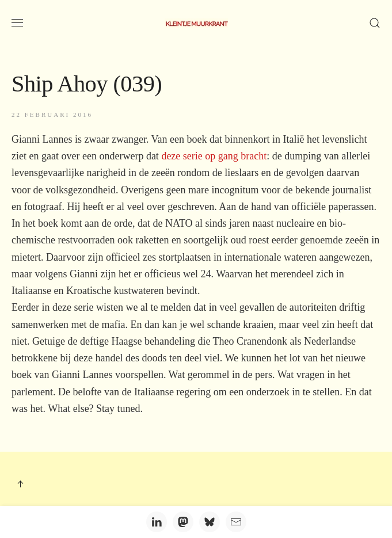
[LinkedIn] (157, 522)
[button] (17, 23)
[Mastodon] (183, 522)
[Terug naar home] (196, 23)
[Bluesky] (210, 522)
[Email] (236, 522)
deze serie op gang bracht (214, 156)
